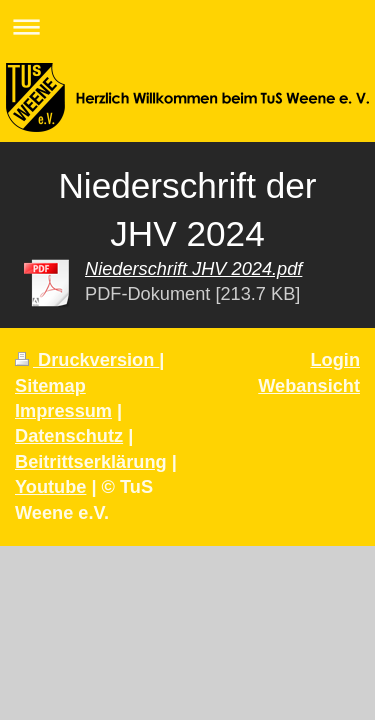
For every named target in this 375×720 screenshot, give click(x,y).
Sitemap (50, 386)
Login (336, 360)
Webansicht (309, 386)
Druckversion (87, 360)
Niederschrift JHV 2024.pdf (193, 269)
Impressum (63, 411)
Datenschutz (69, 436)
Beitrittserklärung (91, 462)
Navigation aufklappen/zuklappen (187, 26)
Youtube (50, 487)
